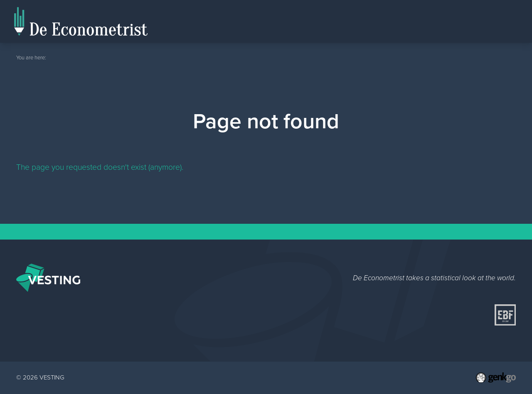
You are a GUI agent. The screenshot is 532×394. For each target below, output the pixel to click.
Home (416, 31)
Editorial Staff (455, 21)
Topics (500, 21)
